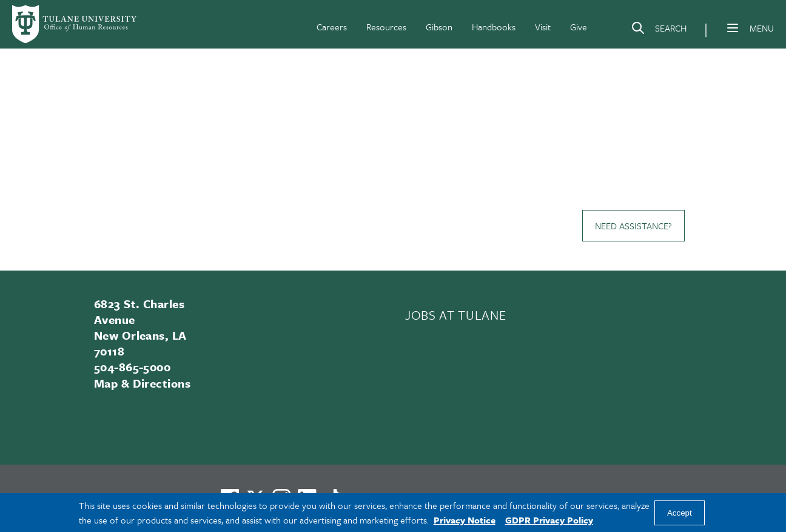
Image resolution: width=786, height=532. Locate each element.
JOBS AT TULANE (455, 315)
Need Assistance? (633, 226)
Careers (332, 27)
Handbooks (494, 27)
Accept (680, 513)
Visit (543, 27)
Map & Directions (143, 383)
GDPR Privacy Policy (549, 520)
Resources (386, 27)
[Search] (659, 30)
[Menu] (733, 28)
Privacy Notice (465, 520)
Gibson (439, 27)
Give (579, 27)
